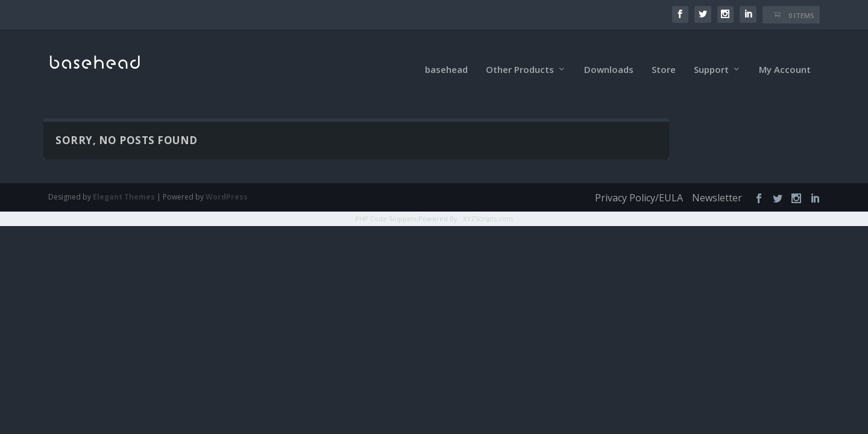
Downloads (609, 54)
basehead (446, 54)
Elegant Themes (124, 181)
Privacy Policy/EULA (639, 181)
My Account (785, 54)
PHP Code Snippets (386, 202)
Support (711, 54)
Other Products (520, 54)
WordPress (227, 181)
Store (664, 54)
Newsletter (717, 181)
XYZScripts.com (488, 202)
